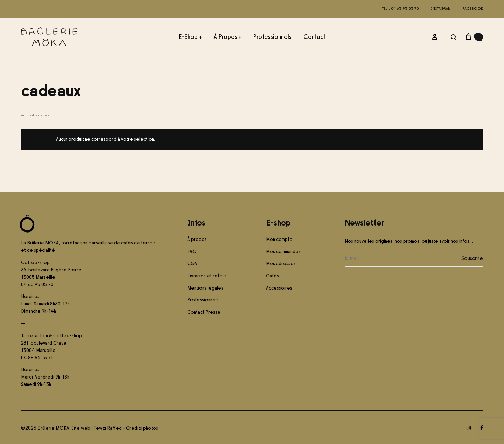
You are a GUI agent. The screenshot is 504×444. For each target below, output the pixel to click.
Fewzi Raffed (108, 428)
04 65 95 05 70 (37, 285)
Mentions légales (205, 288)
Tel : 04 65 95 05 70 (400, 9)
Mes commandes (283, 252)
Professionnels (272, 37)
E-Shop (190, 37)
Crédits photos (142, 428)
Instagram (441, 9)
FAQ (192, 252)
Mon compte (279, 239)
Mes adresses (281, 263)
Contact (315, 37)
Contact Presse (204, 312)
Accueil (27, 115)
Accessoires (279, 288)
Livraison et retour (207, 276)
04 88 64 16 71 (37, 358)
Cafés (272, 276)
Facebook (473, 9)
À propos (227, 37)
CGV (192, 263)
